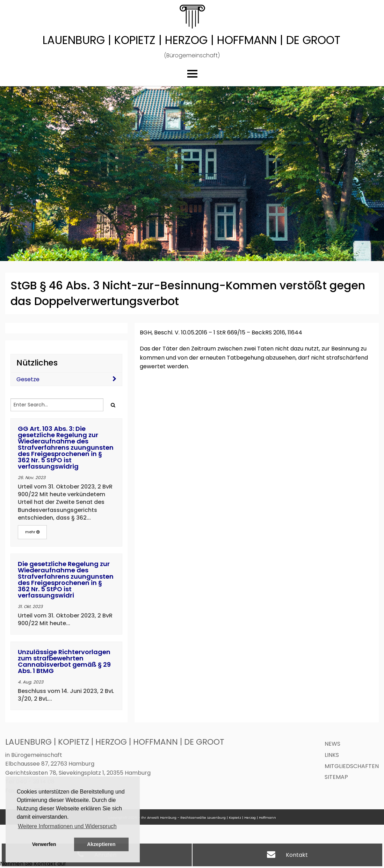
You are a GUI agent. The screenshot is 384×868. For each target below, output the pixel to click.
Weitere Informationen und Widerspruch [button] (67, 826)
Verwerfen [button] (44, 844)
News (332, 744)
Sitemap (336, 777)
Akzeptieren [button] (101, 844)
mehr (32, 532)
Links (332, 755)
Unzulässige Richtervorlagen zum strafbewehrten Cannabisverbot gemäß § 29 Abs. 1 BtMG (64, 661)
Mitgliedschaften (352, 766)
